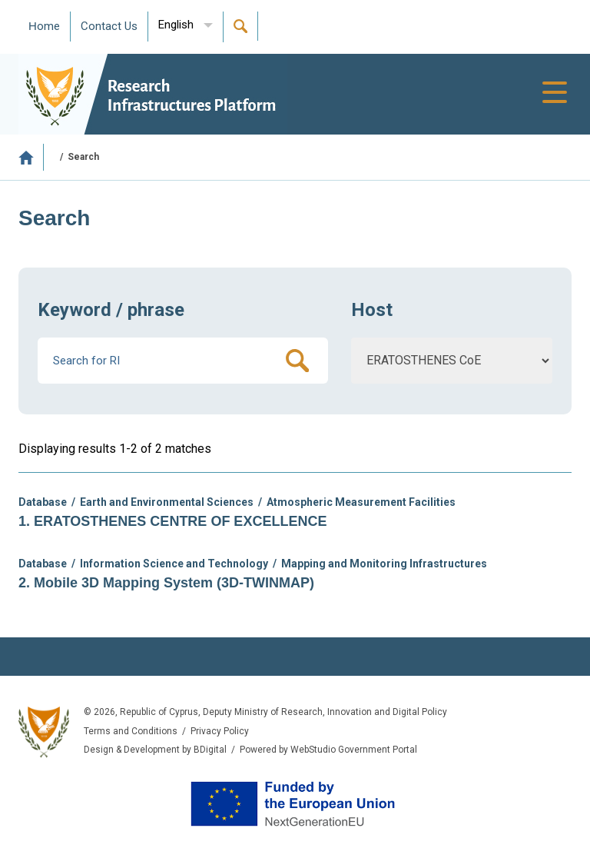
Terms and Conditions (131, 731)
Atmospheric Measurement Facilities (361, 502)
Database (43, 502)
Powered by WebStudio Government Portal (328, 750)
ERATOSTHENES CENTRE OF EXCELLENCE (180, 521)
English (176, 25)
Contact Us (109, 26)
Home (31, 157)
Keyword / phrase (111, 310)
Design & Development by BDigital (155, 750)
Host (372, 310)
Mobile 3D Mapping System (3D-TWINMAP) (174, 583)
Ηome (44, 26)
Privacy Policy (220, 731)
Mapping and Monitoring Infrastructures (384, 564)
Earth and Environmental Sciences (167, 502)
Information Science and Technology (174, 564)
